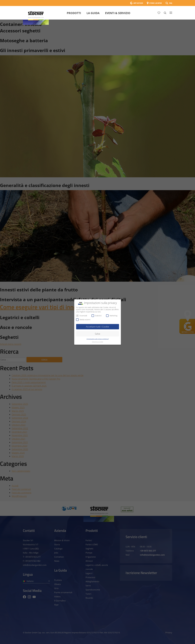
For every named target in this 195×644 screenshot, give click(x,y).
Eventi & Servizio (118, 13)
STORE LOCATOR (156, 3)
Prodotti (74, 13)
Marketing (112, 316)
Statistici (97, 316)
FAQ (171, 3)
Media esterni (83, 320)
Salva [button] (97, 334)
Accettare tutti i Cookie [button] (97, 327)
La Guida (93, 13)
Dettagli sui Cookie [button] (97, 342)
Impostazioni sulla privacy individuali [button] (98, 339)
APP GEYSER (138, 3)
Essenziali (82, 316)
